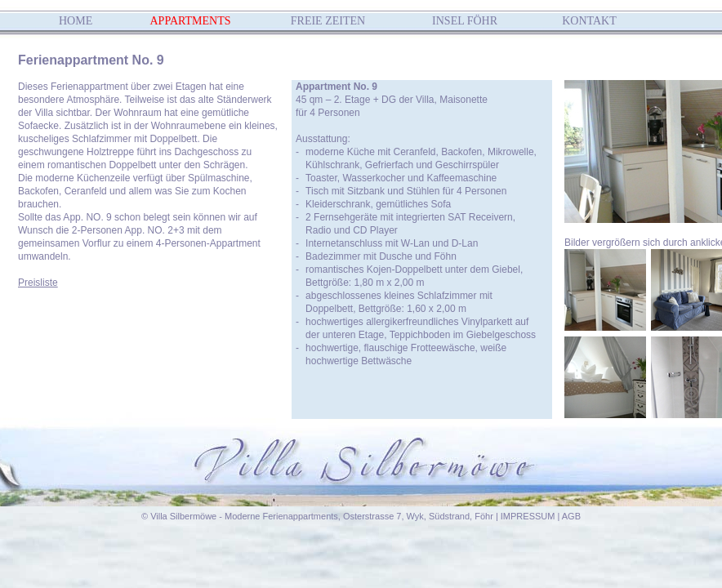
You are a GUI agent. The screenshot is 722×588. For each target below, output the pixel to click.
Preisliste (38, 283)
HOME (76, 21)
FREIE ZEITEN (328, 21)
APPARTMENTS (190, 21)
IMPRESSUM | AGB (541, 516)
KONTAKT (589, 21)
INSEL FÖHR (465, 21)
